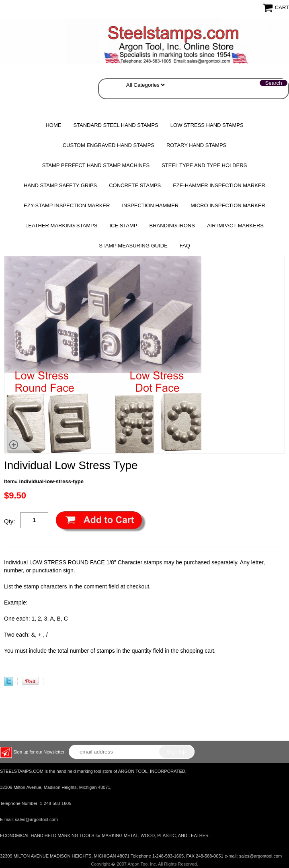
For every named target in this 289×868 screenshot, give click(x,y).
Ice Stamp (123, 226)
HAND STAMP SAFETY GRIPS (60, 185)
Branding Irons (172, 226)
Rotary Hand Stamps (196, 145)
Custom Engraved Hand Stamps (109, 145)
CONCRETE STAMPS (135, 185)
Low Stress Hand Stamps (207, 125)
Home (53, 125)
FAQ (185, 246)
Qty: (10, 521)
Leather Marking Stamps (61, 226)
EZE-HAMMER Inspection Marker (219, 185)
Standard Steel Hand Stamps (116, 125)
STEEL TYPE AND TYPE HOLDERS (204, 165)
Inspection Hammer (150, 205)
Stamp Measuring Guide (133, 246)
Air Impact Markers (235, 226)
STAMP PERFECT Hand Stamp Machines (96, 165)
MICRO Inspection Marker (228, 205)
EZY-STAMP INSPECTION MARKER (67, 205)
